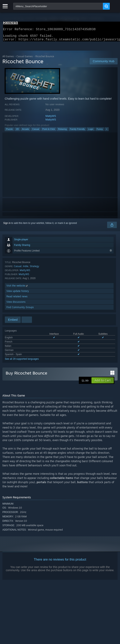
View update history (18, 293)
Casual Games (25, 59)
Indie (26, 269)
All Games (8, 59)
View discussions (16, 304)
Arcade (25, 131)
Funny (100, 131)
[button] (103, 383)
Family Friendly (77, 131)
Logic (91, 131)
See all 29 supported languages (22, 361)
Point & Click (49, 131)
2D (17, 131)
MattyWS (51, 118)
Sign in (7, 225)
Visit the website (17, 288)
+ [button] (107, 131)
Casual (36, 131)
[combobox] (58, 6)
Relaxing (62, 131)
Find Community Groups (20, 310)
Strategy (34, 269)
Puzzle (9, 131)
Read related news (17, 299)
